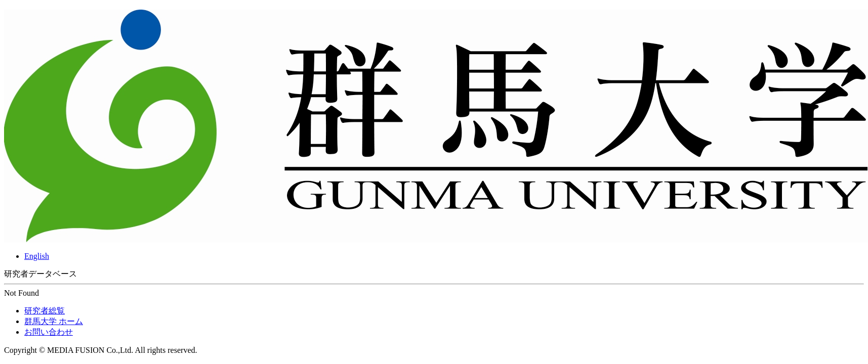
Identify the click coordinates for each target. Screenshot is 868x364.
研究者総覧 (45, 311)
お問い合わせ (49, 332)
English (37, 256)
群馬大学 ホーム (54, 321)
